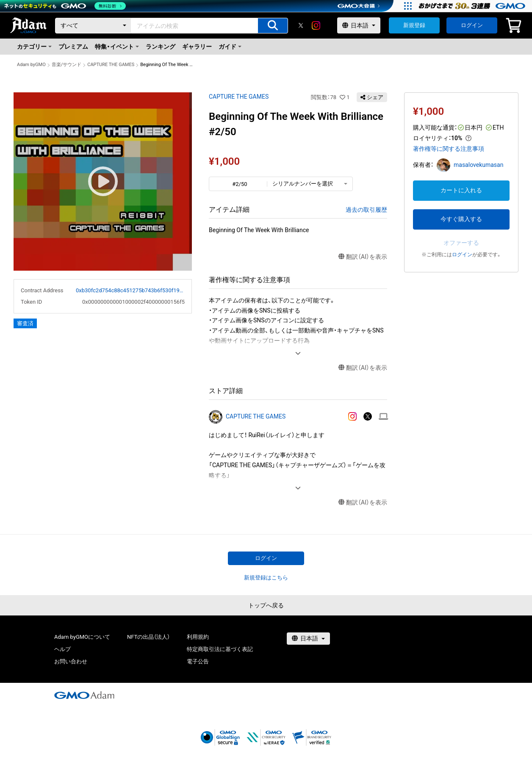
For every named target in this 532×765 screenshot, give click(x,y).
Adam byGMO (31, 65)
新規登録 (414, 25)
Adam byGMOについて (82, 637)
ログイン (472, 25)
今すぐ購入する (461, 219)
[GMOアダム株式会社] (84, 695)
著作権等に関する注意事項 (449, 149)
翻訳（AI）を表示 (363, 257)
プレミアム (73, 47)
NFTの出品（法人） (148, 637)
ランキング (161, 47)
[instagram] (316, 25)
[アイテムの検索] (273, 26)
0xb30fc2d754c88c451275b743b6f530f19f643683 (130, 290)
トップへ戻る (266, 605)
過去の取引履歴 (366, 210)
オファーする (461, 243)
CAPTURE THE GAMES (111, 65)
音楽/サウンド (67, 65)
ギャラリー (197, 47)
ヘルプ (62, 649)
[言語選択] (359, 25)
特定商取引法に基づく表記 (220, 649)
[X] (301, 25)
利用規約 (198, 637)
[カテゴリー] (93, 26)
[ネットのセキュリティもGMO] (65, 6)
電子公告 (198, 661)
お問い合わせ (71, 661)
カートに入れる (461, 190)
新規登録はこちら (266, 578)
